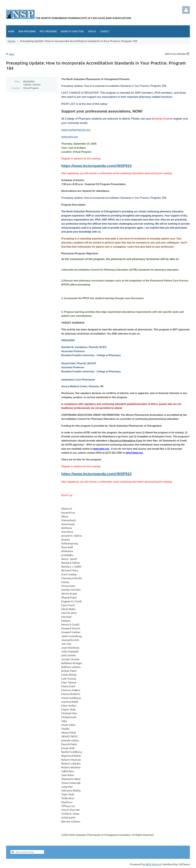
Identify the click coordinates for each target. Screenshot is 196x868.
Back (12, 54)
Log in (186, 10)
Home (11, 41)
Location (16, 88)
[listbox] (177, 54)
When (17, 81)
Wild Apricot (153, 864)
